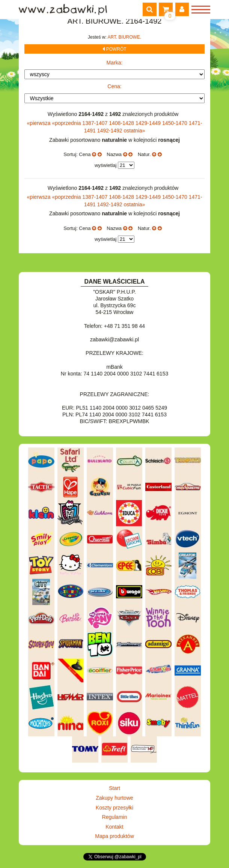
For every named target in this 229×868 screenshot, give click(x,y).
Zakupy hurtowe (114, 798)
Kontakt (114, 827)
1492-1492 (111, 131)
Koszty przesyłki (114, 808)
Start (114, 788)
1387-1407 (96, 123)
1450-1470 (176, 123)
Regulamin (115, 817)
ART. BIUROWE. (124, 37)
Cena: (114, 86)
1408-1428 (122, 123)
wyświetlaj (106, 165)
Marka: (115, 63)
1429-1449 (149, 123)
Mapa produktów (114, 836)
